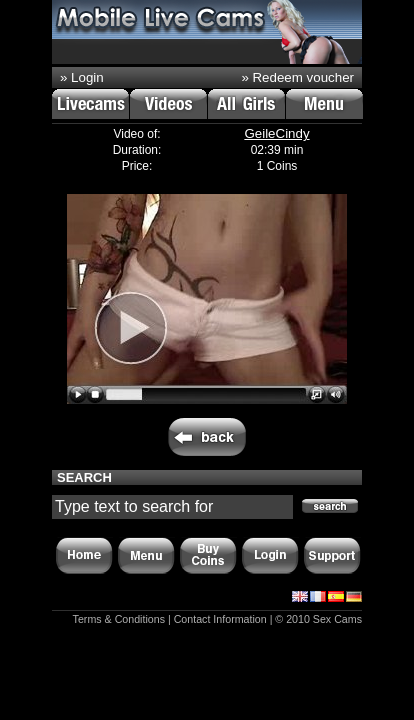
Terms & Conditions (119, 619)
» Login (82, 77)
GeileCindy (276, 133)
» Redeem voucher (297, 77)
